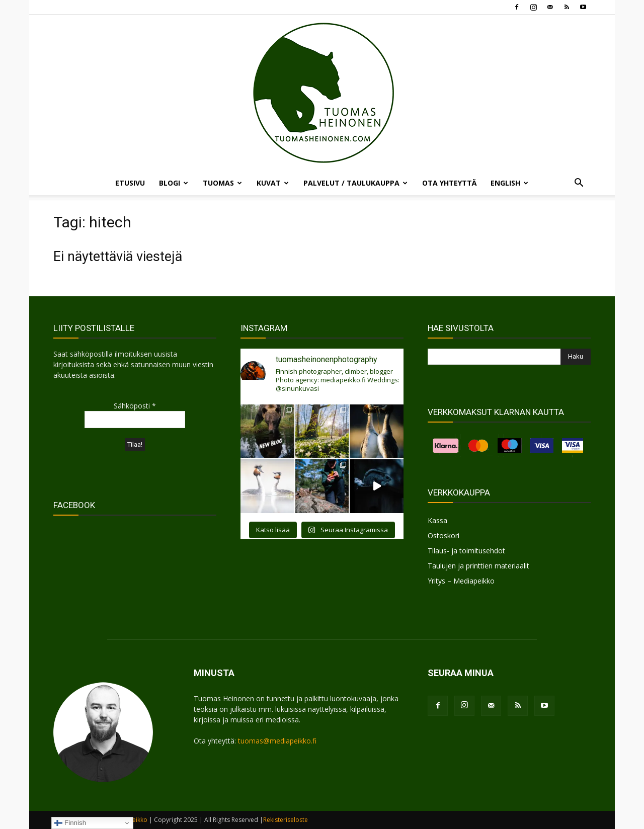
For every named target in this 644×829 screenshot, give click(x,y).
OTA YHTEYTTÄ (449, 183)
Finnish (70, 823)
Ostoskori (444, 535)
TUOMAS (222, 183)
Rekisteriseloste (286, 820)
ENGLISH (509, 183)
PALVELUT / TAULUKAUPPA (355, 183)
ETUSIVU (130, 183)
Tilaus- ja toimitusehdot (466, 551)
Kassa (437, 520)
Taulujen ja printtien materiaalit (478, 566)
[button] (579, 184)
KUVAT (273, 183)
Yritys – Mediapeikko (461, 581)
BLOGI (174, 183)
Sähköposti (135, 406)
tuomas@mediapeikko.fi (277, 741)
